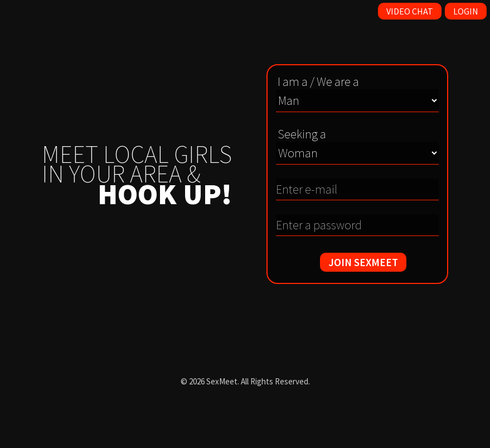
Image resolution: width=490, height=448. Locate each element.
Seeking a (302, 134)
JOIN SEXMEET (363, 262)
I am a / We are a (318, 81)
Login (466, 11)
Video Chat (410, 11)
